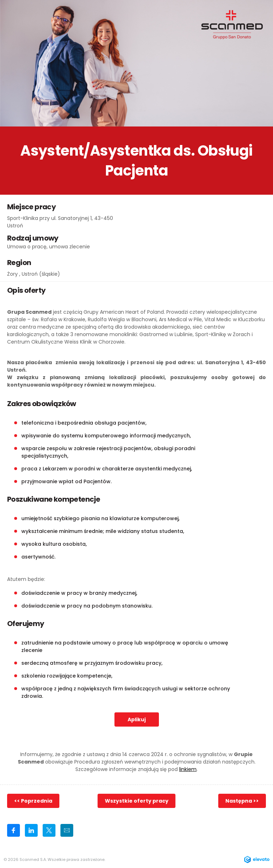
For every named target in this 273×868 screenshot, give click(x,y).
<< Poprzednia (33, 801)
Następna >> (242, 801)
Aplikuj (137, 719)
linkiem (188, 769)
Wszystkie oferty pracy (137, 801)
